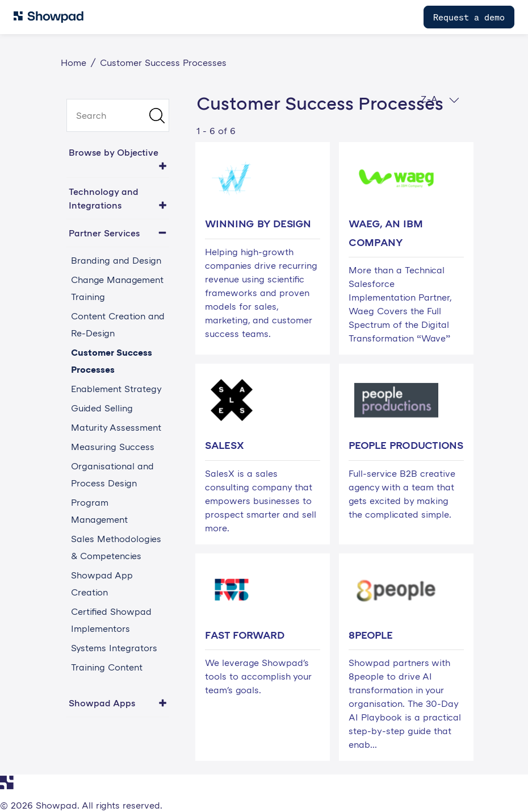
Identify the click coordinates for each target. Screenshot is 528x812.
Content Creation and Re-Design (118, 324)
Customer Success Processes (112, 361)
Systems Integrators (114, 648)
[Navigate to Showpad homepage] (49, 17)
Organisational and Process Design (112, 474)
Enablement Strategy (116, 389)
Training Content (107, 667)
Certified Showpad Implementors (111, 620)
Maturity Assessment (116, 427)
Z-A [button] (440, 99)
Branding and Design (116, 260)
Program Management (99, 511)
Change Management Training (117, 288)
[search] (118, 115)
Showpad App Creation (102, 584)
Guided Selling (102, 408)
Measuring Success (113, 447)
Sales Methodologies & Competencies (116, 547)
